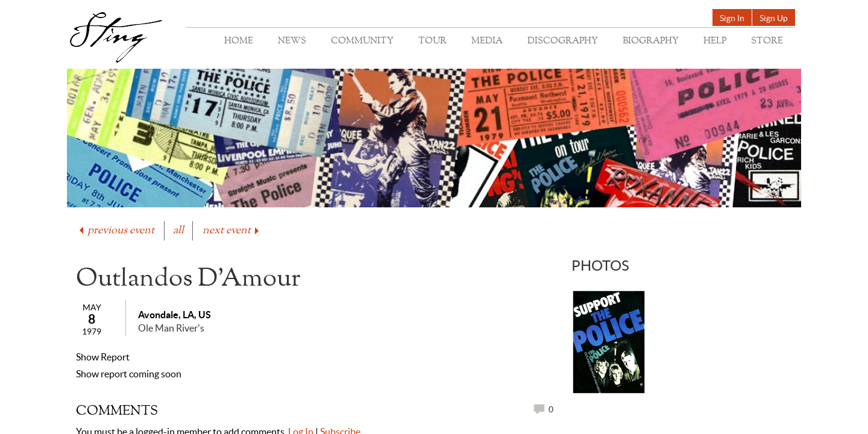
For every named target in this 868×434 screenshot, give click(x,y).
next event (232, 231)
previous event (116, 231)
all (178, 231)
